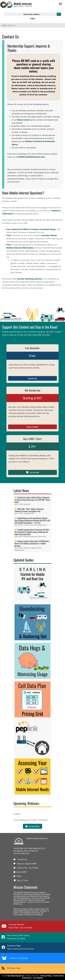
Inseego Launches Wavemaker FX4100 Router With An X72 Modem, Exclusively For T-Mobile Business (32, 543)
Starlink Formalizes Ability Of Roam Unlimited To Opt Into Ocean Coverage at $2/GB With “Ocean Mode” (32, 500)
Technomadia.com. (22, 853)
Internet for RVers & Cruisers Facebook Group (34, 229)
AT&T (33, 513)
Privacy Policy (46, 976)
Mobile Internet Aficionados (20, 248)
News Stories (43, 525)
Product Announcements (31, 525)
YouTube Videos (49, 235)
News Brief (27, 504)
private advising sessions (29, 279)
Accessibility (38, 978)
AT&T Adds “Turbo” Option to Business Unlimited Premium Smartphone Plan (29, 510)
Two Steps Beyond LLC (16, 976)
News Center (24, 120)
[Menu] (60, 4)
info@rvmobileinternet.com (31, 157)
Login (32, 18)
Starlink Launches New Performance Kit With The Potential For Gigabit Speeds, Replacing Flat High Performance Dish (32, 532)
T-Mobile (34, 548)
